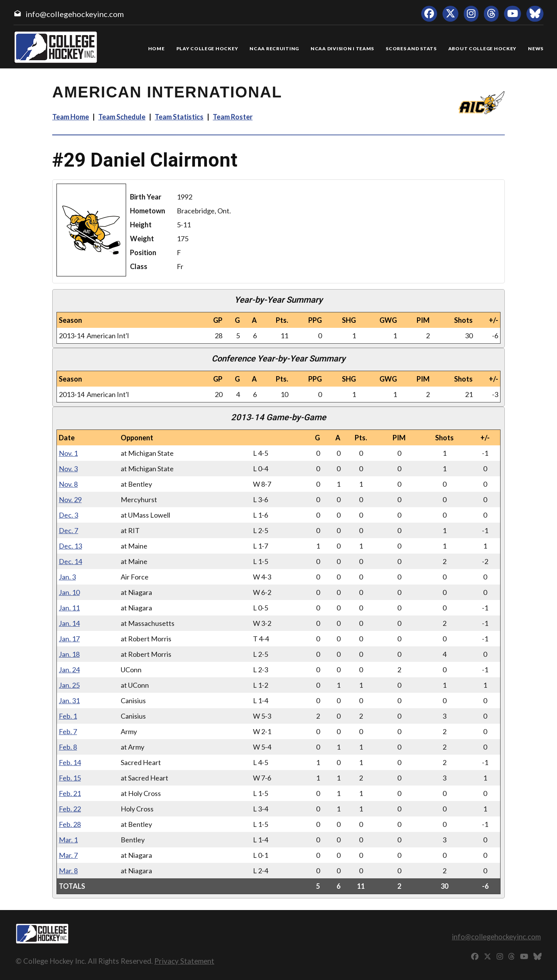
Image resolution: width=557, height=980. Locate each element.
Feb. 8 (68, 747)
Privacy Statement (184, 961)
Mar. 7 (68, 855)
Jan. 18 (69, 654)
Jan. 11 (69, 608)
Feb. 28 (70, 824)
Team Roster (233, 117)
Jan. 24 (69, 670)
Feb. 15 (70, 778)
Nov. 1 (68, 453)
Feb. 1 (68, 716)
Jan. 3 (67, 577)
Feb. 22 (70, 809)
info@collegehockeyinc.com (75, 14)
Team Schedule (122, 117)
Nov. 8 (68, 484)
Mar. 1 (68, 840)
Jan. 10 (69, 592)
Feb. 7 (68, 731)
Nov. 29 (70, 499)
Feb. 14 (70, 762)
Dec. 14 (70, 561)
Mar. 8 (68, 871)
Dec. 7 (68, 530)
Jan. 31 (69, 700)
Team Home (71, 117)
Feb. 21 (70, 793)
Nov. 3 (68, 469)
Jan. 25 (69, 685)
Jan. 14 (69, 623)
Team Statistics (179, 117)
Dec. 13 (70, 546)
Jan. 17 (69, 639)
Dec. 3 (68, 515)
